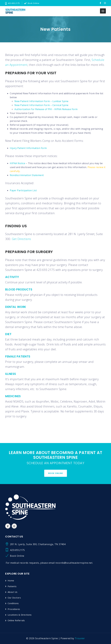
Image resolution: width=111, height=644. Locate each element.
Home (11, 580)
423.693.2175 (13, 3)
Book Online (32, 3)
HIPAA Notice (17, 163)
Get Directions (21, 239)
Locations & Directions (20, 615)
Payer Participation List (23, 190)
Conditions (13, 603)
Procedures (14, 609)
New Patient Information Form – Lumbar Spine (41, 101)
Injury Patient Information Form (28, 148)
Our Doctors (14, 598)
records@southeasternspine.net (74, 563)
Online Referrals (16, 620)
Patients (12, 586)
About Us (13, 592)
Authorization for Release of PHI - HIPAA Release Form (46, 109)
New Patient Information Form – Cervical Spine (41, 105)
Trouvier (80, 638)
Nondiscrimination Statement (27, 175)
